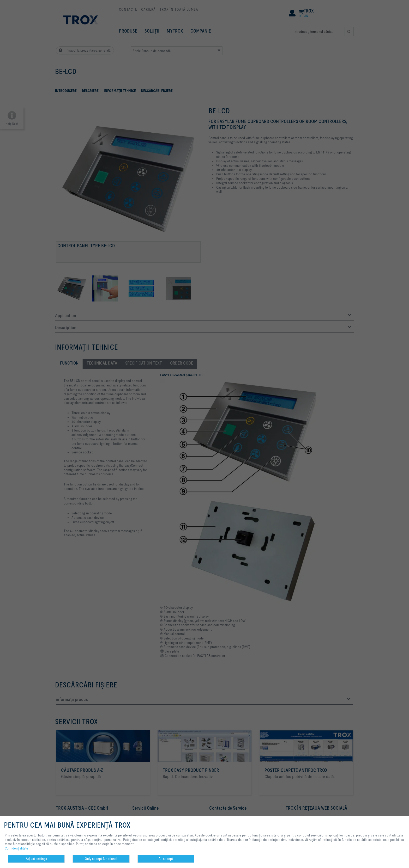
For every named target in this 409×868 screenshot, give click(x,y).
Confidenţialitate (16, 848)
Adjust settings (36, 859)
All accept (166, 859)
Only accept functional (101, 859)
